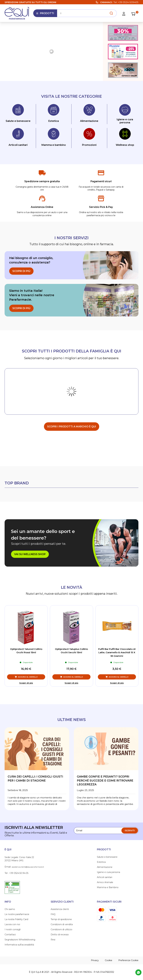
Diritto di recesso (60, 935)
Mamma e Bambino (108, 887)
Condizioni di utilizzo (61, 929)
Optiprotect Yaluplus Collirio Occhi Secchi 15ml (71, 651)
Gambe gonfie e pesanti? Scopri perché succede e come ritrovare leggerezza (105, 781)
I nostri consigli (13, 929)
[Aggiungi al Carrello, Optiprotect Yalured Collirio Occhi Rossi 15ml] (26, 677)
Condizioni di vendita (62, 924)
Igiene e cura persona (108, 872)
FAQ (53, 914)
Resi (53, 940)
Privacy (95, 960)
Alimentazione (105, 867)
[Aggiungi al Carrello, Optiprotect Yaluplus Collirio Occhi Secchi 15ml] (71, 677)
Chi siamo (10, 909)
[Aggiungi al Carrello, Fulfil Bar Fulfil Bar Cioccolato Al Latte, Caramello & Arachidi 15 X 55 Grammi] (117, 677)
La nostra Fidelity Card (16, 919)
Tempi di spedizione (61, 919)
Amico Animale (105, 882)
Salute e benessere (107, 857)
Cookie (109, 960)
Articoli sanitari (105, 877)
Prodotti (45, 14)
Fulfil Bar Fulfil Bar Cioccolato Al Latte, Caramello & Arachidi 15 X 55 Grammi (117, 652)
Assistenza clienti (60, 909)
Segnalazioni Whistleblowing (20, 940)
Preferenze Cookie (128, 960)
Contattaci (10, 935)
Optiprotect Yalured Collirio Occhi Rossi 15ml (26, 651)
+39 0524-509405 (128, 2)
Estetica (101, 862)
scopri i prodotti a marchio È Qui (72, 427)
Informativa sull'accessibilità (19, 945)
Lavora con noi (12, 924)
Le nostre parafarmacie (17, 914)
